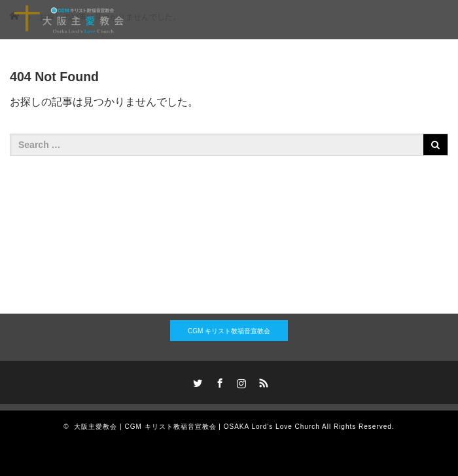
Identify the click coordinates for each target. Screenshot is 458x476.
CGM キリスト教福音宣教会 (229, 331)
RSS (262, 381)
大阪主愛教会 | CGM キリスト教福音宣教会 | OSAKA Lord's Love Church (197, 427)
